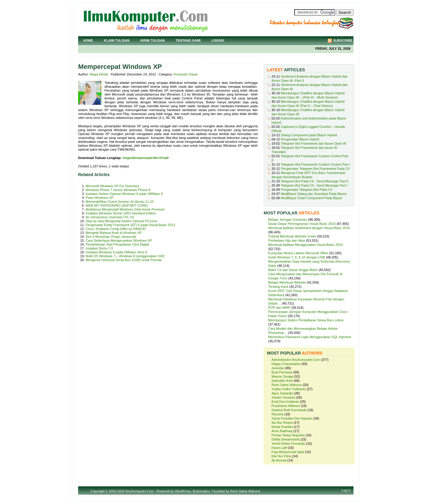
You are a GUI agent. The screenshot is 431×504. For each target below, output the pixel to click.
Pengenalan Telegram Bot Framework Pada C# (315, 169)
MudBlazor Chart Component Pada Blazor (311, 198)
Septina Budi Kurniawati (289, 410)
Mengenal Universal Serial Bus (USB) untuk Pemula (124, 260)
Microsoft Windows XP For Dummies (112, 186)
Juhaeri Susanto (283, 397)
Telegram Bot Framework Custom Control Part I (315, 164)
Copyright (97, 491)
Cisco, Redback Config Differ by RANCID (116, 229)
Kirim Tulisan (153, 40)
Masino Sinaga (282, 376)
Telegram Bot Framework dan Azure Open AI (313, 143)
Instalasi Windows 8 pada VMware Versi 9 (116, 252)
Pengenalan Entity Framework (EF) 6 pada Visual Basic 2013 (130, 225)
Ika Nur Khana (282, 423)
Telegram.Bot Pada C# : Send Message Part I (314, 185)
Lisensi (218, 40)
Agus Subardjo (282, 393)
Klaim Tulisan (117, 40)
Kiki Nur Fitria (281, 456)
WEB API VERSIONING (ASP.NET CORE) (117, 205)
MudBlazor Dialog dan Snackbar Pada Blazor (314, 194)
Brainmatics (201, 491)
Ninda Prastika (282, 427)
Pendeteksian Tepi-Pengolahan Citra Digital (117, 244)
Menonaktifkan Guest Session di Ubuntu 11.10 (120, 202)
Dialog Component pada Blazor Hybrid (309, 135)
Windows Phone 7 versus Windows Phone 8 (118, 190)
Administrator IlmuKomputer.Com (296, 360)
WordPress (183, 491)
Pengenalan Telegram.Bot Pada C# (306, 190)
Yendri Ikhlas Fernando (288, 444)
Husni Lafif (279, 448)
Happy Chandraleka (286, 364)
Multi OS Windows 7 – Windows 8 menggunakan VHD (125, 256)
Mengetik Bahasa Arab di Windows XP (114, 233)
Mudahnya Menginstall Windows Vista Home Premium (125, 209)
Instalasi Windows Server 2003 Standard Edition (121, 213)
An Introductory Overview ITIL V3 (110, 217)
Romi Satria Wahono (287, 385)
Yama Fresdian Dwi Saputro (292, 418)
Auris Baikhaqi (282, 431)
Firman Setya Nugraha (288, 435)
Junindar (278, 368)
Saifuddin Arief (282, 381)
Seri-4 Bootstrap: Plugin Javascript (111, 237)
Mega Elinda (99, 74)
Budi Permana (282, 372)
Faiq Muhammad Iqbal (288, 452)
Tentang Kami (188, 40)
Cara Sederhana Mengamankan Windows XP (119, 240)
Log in (346, 490)
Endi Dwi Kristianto (285, 402)
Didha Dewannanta (286, 439)
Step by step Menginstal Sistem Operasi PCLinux (122, 221)
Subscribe (343, 40)
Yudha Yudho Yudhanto (289, 389)
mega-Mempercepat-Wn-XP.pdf (145, 158)
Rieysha (277, 414)
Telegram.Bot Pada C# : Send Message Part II (315, 181)
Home (88, 40)
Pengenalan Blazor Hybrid (300, 139)
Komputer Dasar (186, 74)
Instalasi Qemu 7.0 (99, 248)
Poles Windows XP (100, 198)
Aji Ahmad (279, 460)
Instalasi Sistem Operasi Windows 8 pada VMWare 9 (124, 194)
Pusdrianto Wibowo (286, 406)
